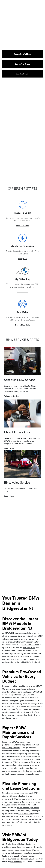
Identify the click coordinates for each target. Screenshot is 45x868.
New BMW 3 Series (31, 645)
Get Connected (22, 292)
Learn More (9, 448)
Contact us (38, 859)
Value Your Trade (22, 226)
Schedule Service (11, 396)
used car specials (19, 706)
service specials (30, 765)
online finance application (28, 808)
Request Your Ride (23, 325)
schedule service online (32, 771)
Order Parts (29, 759)
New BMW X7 (29, 648)
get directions (16, 862)
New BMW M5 (9, 656)
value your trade (26, 813)
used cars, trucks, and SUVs (25, 692)
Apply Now (22, 259)
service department (11, 748)
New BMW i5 (16, 659)
